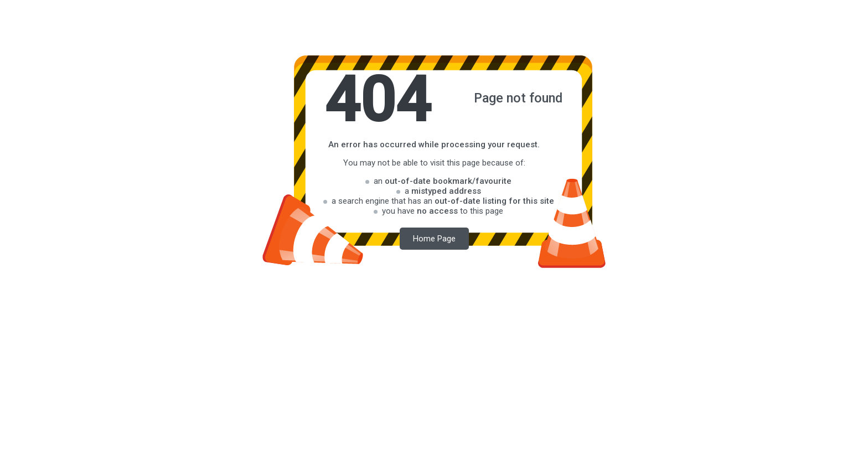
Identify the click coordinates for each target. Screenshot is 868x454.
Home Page (434, 239)
